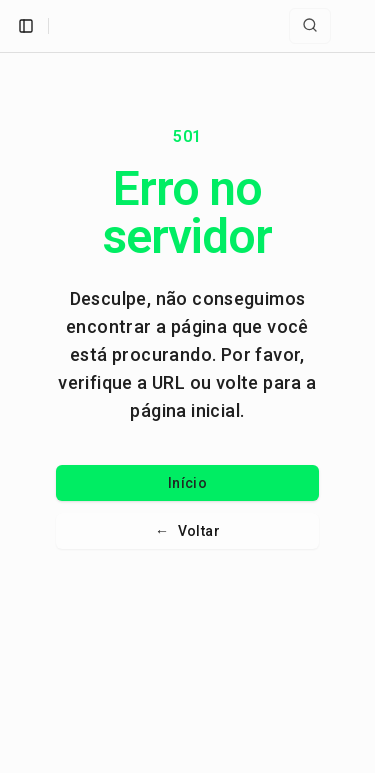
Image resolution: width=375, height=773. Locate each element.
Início (187, 483)
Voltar (187, 531)
